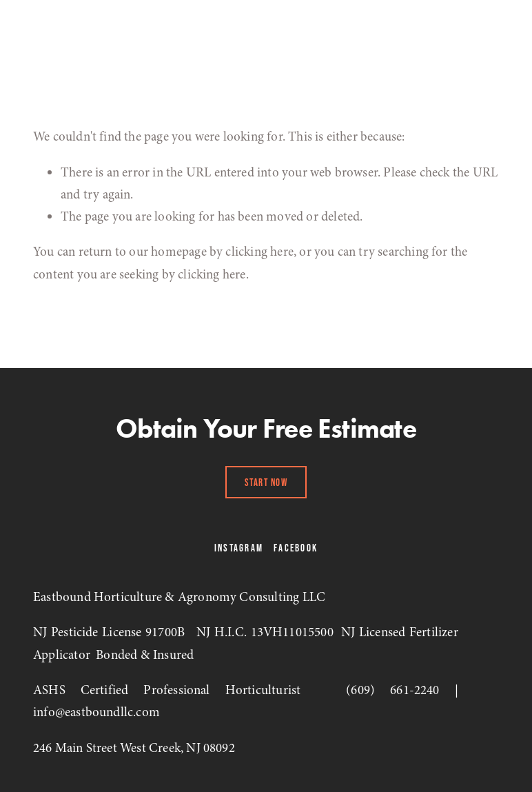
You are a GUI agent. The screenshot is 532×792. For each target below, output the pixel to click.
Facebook (296, 548)
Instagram (239, 548)
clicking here (259, 252)
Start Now (266, 482)
